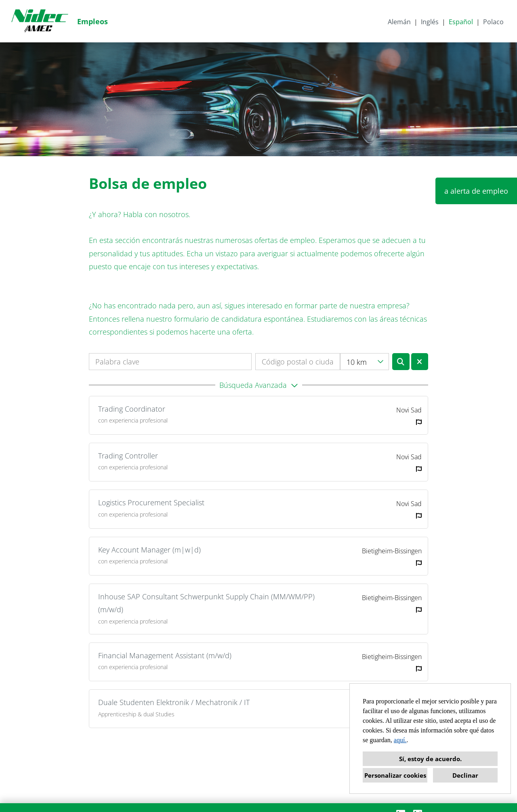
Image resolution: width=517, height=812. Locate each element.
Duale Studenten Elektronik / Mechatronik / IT (174, 702)
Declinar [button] (465, 775)
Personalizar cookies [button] (395, 775)
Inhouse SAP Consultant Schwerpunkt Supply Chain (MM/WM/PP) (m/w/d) (206, 603)
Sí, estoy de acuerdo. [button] (430, 759)
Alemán (399, 22)
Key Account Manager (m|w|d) (149, 550)
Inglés (430, 22)
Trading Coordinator (132, 409)
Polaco (493, 22)
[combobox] (365, 362)
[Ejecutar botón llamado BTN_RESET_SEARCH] (420, 362)
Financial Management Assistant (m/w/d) (165, 655)
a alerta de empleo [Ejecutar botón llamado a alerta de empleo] (476, 191)
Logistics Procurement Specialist (151, 502)
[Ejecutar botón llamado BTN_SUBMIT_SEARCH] (401, 362)
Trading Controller (128, 456)
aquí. (400, 740)
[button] (258, 385)
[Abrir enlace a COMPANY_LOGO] (40, 21)
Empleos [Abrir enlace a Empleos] (92, 21)
